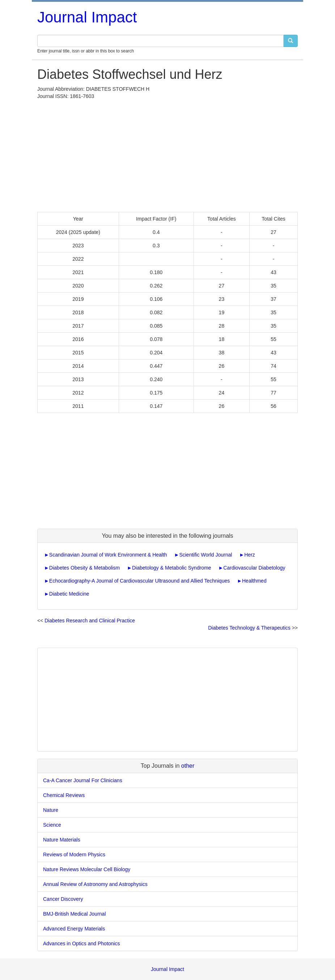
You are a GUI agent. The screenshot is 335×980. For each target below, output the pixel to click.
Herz (250, 555)
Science (52, 825)
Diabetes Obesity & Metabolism (84, 568)
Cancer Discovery (63, 899)
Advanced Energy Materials (74, 929)
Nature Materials (62, 840)
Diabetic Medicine (69, 594)
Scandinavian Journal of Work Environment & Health (108, 555)
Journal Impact (87, 17)
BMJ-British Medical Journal (75, 914)
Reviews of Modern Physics (74, 855)
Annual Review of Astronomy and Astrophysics (95, 884)
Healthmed (254, 581)
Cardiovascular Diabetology (254, 568)
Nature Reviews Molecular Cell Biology (87, 869)
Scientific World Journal (205, 555)
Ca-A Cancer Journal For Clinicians (83, 780)
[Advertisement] (167, 154)
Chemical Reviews (64, 795)
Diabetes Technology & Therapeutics (249, 628)
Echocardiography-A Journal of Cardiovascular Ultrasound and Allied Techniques (139, 581)
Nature (51, 810)
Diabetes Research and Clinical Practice (90, 621)
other (188, 766)
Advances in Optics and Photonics (81, 943)
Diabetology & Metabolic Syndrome (172, 568)
